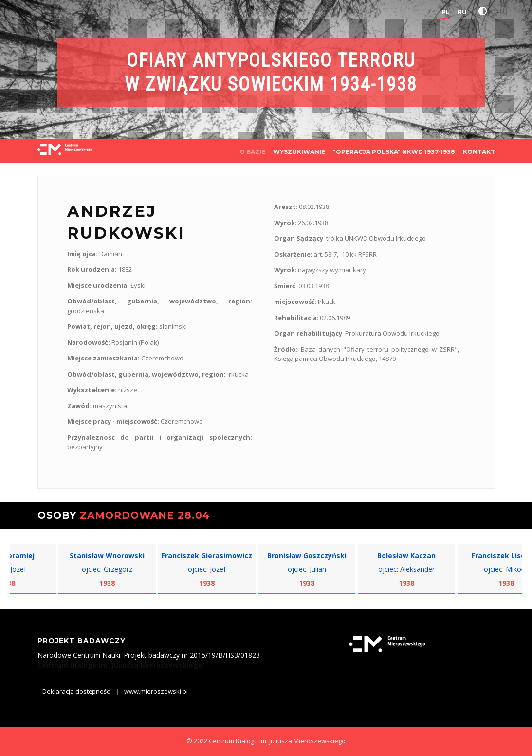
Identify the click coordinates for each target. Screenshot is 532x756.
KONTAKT (479, 152)
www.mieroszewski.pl (156, 691)
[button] (485, 11)
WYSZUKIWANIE (299, 152)
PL (446, 12)
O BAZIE (252, 152)
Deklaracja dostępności (77, 691)
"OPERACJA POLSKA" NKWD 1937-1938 (394, 152)
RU (462, 12)
